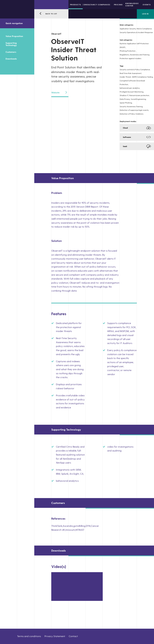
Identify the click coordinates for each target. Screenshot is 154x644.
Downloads (11, 59)
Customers (11, 52)
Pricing (118, 5)
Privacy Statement (55, 636)
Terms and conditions (29, 636)
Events (147, 5)
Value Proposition (14, 36)
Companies (104, 5)
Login (145, 14)
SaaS (125, 146)
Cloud (125, 128)
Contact (73, 636)
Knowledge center (132, 4)
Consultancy (90, 5)
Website (59, 93)
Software (127, 137)
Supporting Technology (11, 44)
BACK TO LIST (51, 14)
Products (76, 5)
